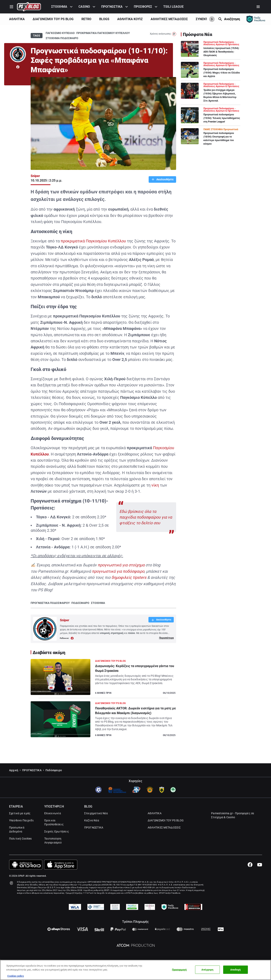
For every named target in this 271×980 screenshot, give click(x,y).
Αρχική (14, 770)
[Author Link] (18, 54)
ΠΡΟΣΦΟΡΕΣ (143, 7)
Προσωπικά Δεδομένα (17, 829)
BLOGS (104, 19)
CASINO (84, 7)
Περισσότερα (166, 638)
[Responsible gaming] (256, 19)
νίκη (155, 485)
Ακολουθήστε (165, 179)
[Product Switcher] (11, 7)
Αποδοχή (236, 970)
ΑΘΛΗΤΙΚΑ (17, 19)
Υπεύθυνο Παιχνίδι (21, 820)
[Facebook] (250, 865)
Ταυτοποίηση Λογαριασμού (53, 841)
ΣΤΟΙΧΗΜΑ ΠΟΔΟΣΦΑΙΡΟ (62, 38)
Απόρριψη (207, 970)
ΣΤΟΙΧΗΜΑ (59, 7)
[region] (135, 970)
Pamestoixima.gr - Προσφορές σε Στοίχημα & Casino (233, 815)
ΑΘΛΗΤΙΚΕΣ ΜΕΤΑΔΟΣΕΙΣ (169, 19)
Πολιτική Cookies (20, 839)
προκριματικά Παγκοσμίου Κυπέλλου (93, 241)
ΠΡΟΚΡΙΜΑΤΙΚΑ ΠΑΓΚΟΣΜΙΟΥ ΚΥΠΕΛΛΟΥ (103, 33)
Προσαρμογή (179, 970)
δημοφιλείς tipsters (129, 577)
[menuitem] (62, 7)
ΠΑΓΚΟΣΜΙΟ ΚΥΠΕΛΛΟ (60, 33)
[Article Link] (103, 679)
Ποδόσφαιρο (54, 770)
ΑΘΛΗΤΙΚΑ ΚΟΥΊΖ (130, 19)
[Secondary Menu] (258, 7)
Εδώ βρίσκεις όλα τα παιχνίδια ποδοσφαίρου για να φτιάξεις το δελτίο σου (146, 517)
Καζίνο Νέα (92, 820)
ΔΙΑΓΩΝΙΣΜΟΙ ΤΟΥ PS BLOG (53, 19)
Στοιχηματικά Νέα (96, 813)
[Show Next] (212, 19)
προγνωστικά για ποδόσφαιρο (118, 571)
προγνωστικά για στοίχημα (121, 565)
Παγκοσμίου (164, 448)
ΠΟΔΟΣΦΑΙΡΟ (80, 603)
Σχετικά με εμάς (20, 813)
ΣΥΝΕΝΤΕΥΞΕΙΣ (207, 19)
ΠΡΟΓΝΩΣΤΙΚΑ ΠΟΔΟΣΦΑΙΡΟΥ (50, 603)
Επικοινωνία (53, 813)
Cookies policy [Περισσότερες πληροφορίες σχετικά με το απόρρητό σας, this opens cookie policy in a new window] (16, 976)
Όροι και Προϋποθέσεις (54, 822)
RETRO (86, 19)
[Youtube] (260, 865)
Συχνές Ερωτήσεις (57, 831)
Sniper (35, 176)
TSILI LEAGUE (173, 7)
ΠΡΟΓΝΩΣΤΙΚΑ (112, 7)
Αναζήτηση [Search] (232, 19)
